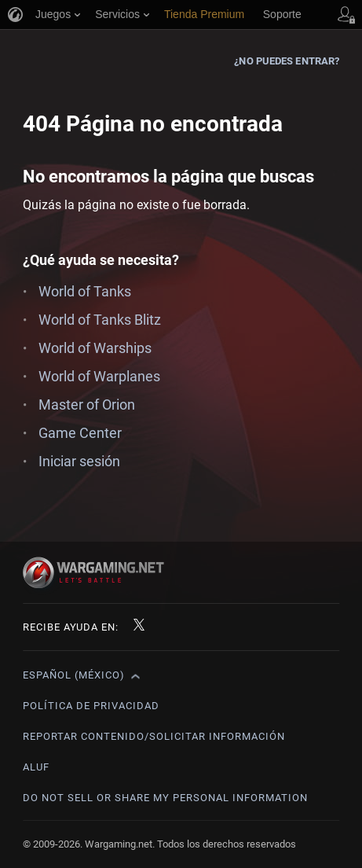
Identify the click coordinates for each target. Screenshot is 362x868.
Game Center (80, 433)
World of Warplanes (99, 376)
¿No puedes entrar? (287, 61)
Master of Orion (87, 405)
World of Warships (95, 348)
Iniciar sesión (79, 461)
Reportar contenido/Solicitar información (154, 736)
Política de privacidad (91, 706)
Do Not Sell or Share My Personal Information (165, 798)
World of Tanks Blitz (100, 320)
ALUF (36, 767)
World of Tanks (85, 291)
